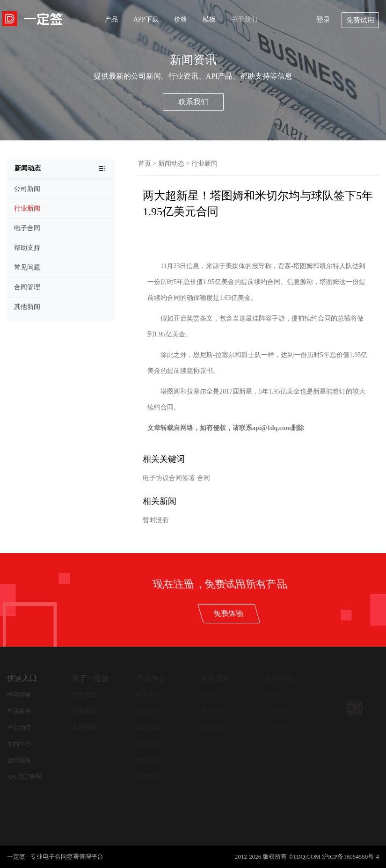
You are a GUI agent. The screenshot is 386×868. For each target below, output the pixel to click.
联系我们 (193, 102)
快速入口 (22, 678)
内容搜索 (19, 695)
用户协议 (212, 711)
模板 (209, 19)
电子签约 (148, 695)
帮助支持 (212, 695)
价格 (181, 19)
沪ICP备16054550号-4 (350, 857)
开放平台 (148, 760)
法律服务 (148, 777)
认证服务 (148, 744)
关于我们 (244, 19)
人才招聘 (84, 727)
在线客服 (212, 727)
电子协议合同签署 (169, 478)
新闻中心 (277, 695)
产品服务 (19, 711)
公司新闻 (277, 711)
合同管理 (148, 711)
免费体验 (327, 613)
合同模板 (19, 760)
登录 (323, 20)
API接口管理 (24, 777)
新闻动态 (171, 164)
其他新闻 (277, 727)
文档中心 (19, 744)
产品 (111, 19)
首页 (145, 164)
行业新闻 (204, 164)
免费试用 (360, 20)
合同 (204, 478)
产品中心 (151, 678)
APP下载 (146, 19)
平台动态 (19, 727)
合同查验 (148, 727)
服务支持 (215, 678)
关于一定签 (90, 678)
